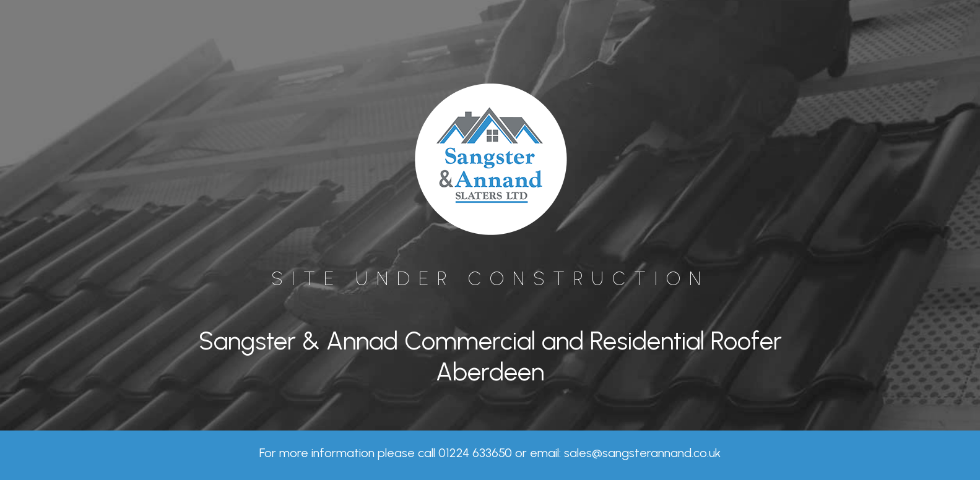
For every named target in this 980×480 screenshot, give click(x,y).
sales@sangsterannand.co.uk (642, 453)
